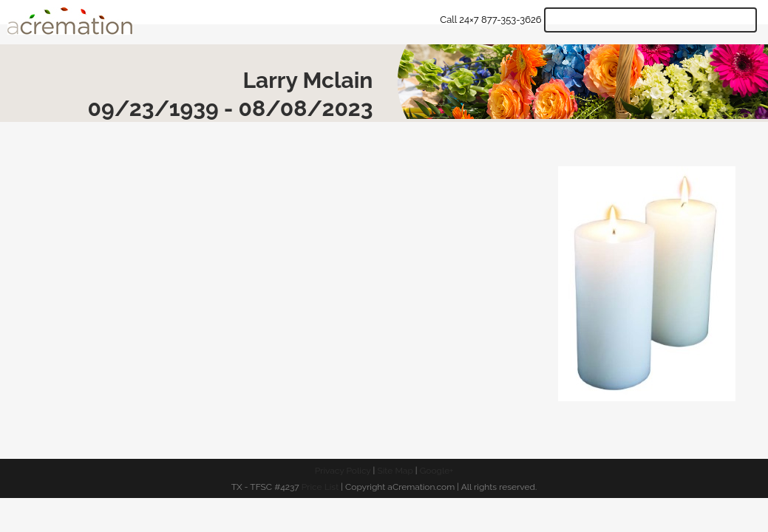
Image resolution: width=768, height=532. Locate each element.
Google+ (437, 471)
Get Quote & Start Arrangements (650, 20)
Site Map (395, 471)
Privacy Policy (343, 471)
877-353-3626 (512, 20)
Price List (320, 487)
